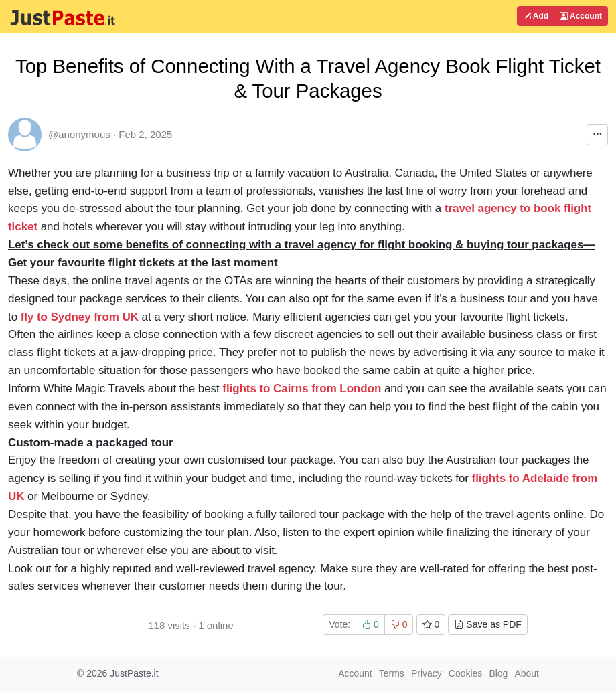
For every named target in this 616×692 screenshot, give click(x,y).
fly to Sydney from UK (80, 317)
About (527, 673)
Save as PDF (487, 624)
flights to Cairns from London (302, 388)
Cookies (466, 673)
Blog (498, 673)
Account (581, 16)
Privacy (427, 673)
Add (536, 16)
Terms (392, 673)
